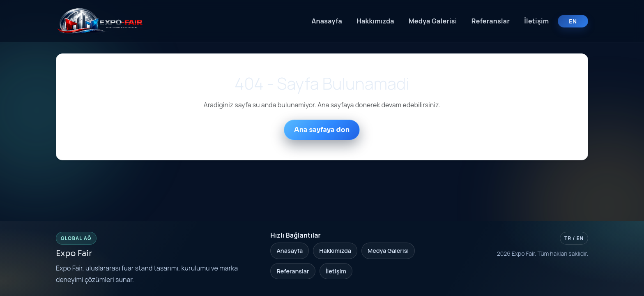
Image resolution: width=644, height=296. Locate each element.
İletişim (536, 21)
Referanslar (491, 21)
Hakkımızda (375, 21)
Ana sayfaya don (322, 130)
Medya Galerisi (433, 21)
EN (573, 21)
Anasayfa (327, 21)
